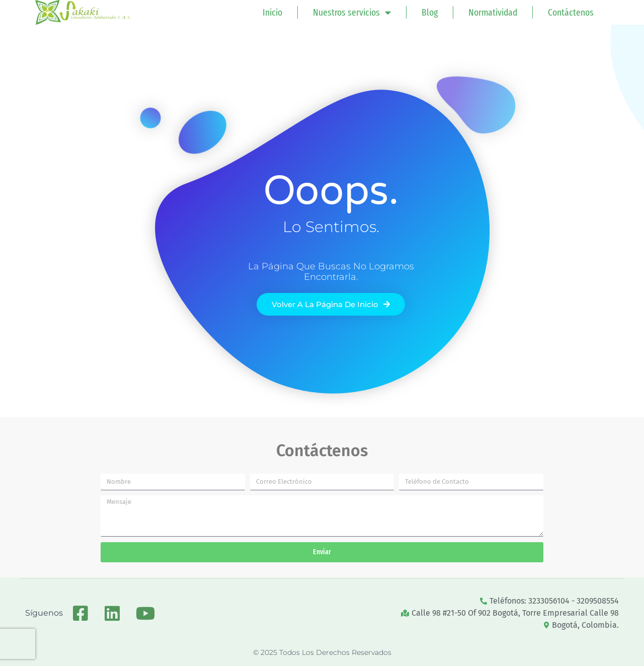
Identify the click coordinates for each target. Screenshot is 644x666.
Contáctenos (571, 12)
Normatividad (493, 12)
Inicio (272, 12)
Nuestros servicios (352, 12)
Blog (430, 12)
